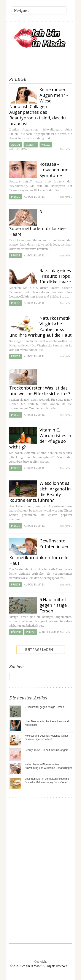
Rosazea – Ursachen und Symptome (54, 170)
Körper (16, 632)
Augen (16, 145)
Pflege (46, 145)
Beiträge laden (39, 650)
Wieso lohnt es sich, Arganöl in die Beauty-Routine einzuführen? (40, 492)
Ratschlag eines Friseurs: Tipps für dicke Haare (55, 276)
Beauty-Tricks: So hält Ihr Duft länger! (46, 750)
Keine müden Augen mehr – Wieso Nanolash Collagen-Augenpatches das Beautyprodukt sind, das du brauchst (39, 106)
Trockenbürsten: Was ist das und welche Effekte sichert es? (40, 391)
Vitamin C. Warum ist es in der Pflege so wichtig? (40, 438)
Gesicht (31, 145)
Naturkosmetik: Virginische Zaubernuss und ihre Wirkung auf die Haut (40, 327)
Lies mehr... (66, 149)
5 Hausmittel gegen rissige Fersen (53, 605)
